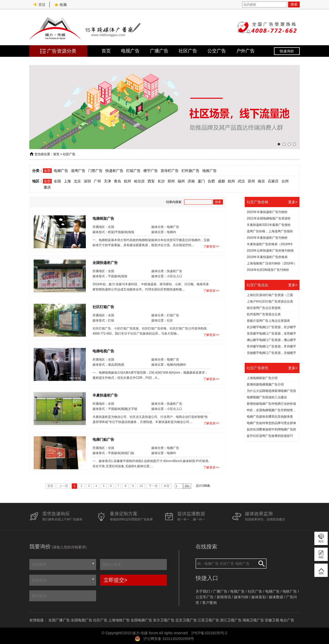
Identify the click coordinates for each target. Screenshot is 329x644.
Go (187, 486)
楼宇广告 (151, 171)
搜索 (294, 4)
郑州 (171, 181)
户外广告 (245, 51)
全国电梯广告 (141, 620)
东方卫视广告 (164, 620)
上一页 (63, 486)
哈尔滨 (139, 181)
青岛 (117, 181)
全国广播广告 (59, 620)
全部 (47, 171)
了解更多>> (211, 246)
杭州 (127, 181)
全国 (57, 181)
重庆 (47, 187)
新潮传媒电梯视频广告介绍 (265, 384)
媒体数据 (276, 597)
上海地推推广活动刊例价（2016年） (272, 263)
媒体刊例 (241, 597)
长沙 (161, 181)
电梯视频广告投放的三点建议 (267, 397)
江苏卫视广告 (208, 620)
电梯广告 (61, 171)
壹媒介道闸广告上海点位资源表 (268, 321)
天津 (107, 181)
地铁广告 (290, 591)
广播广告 (159, 51)
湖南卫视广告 (253, 620)
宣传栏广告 (170, 171)
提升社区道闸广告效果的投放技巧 (270, 436)
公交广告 (217, 51)
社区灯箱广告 (103, 307)
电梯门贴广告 (103, 439)
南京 (261, 181)
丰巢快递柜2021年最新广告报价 (269, 225)
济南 (191, 181)
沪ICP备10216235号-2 (209, 633)
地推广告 (209, 171)
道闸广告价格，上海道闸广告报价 (270, 231)
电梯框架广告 (103, 218)
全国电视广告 (81, 620)
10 (141, 486)
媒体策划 (259, 597)
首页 (106, 51)
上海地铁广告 (119, 620)
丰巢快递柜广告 (105, 395)
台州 (285, 181)
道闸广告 (78, 171)
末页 (167, 486)
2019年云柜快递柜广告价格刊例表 (270, 251)
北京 (77, 181)
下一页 (153, 486)
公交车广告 (205, 597)
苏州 (251, 181)
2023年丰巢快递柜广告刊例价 (267, 212)
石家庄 (273, 181)
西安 (151, 181)
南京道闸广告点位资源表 (264, 308)
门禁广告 (95, 171)
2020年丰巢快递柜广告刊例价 (267, 238)
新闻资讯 (224, 597)
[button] (279, 144)
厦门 (201, 181)
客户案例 (209, 603)
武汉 (241, 181)
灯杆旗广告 (190, 171)
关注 (39, 5)
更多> (293, 202)
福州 (181, 181)
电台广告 (287, 620)
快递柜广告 (114, 171)
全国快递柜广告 (105, 262)
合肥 (211, 181)
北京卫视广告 (186, 620)
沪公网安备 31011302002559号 (169, 639)
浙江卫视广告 (231, 620)
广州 (97, 181)
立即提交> (115, 580)
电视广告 (130, 51)
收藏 (61, 5)
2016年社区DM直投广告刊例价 (268, 270)
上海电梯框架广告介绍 (262, 378)
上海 (67, 181)
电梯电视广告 (103, 351)
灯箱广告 (133, 171)
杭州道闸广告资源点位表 (264, 314)
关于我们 (203, 591)
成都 (221, 181)
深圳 (87, 181)
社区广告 (188, 51)
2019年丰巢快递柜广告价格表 (267, 257)
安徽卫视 (272, 620)
